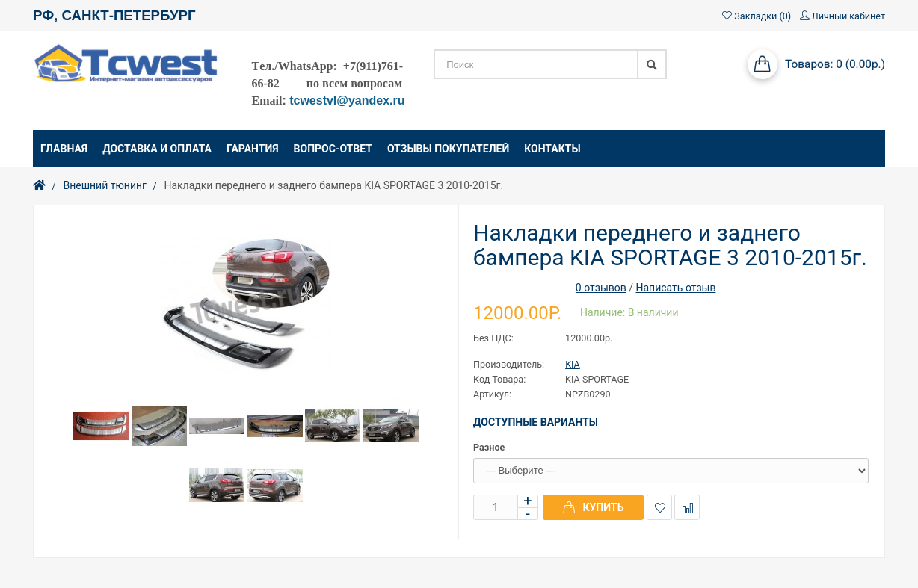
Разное (489, 447)
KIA (573, 364)
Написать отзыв (675, 288)
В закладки (660, 508)
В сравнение (687, 508)
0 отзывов (601, 288)
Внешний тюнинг (105, 185)
